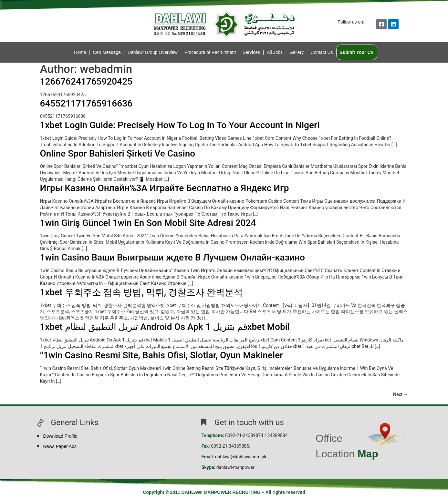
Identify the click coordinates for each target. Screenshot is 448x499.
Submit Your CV (357, 52)
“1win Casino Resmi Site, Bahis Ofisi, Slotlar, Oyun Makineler (162, 355)
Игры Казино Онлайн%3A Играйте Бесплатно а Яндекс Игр (165, 188)
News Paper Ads (60, 446)
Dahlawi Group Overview (153, 52)
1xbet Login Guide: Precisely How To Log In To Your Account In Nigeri (180, 125)
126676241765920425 (86, 81)
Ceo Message (107, 52)
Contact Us (322, 52)
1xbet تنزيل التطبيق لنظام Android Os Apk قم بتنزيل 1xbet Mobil (165, 327)
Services (251, 52)
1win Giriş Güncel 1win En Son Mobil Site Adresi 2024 (148, 223)
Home (80, 52)
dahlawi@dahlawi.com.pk (241, 457)
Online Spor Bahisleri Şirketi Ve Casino (118, 153)
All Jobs (275, 52)
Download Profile (60, 436)
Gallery (297, 52)
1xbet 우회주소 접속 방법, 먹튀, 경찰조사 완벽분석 (141, 292)
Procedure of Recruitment (210, 52)
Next (401, 394)
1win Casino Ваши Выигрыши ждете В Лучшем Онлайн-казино (172, 257)
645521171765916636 (86, 103)
